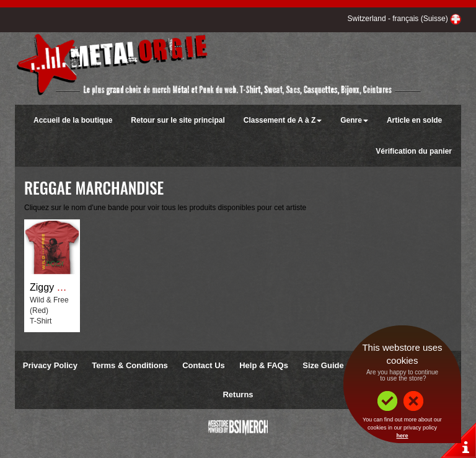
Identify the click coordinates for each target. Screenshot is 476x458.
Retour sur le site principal (178, 120)
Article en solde (414, 120)
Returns (238, 394)
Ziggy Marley (58, 287)
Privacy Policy (50, 365)
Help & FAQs (264, 365)
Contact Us (204, 365)
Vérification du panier (414, 151)
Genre (354, 120)
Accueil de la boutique (73, 120)
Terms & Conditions (130, 365)
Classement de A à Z (283, 120)
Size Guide (323, 365)
